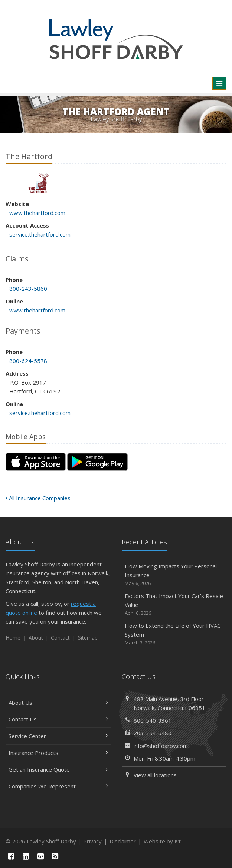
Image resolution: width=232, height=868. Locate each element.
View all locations (155, 775)
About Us (58, 703)
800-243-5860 (28, 289)
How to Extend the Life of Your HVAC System (174, 634)
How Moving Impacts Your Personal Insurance (174, 575)
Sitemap (88, 638)
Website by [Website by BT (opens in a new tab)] (162, 841)
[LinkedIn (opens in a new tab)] (26, 856)
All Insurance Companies (38, 498)
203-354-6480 (153, 733)
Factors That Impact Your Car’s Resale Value (174, 605)
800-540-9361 (153, 720)
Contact (60, 638)
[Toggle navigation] (219, 83)
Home (13, 638)
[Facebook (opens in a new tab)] (11, 856)
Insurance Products (58, 753)
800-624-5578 (28, 361)
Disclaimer (123, 841)
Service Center (58, 736)
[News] (55, 856)
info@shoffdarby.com (161, 746)
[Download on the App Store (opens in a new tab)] (36, 462)
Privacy (92, 841)
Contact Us (58, 719)
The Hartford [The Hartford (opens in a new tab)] (39, 183)
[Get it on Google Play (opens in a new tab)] (97, 462)
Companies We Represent (58, 786)
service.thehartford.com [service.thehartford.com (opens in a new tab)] (40, 234)
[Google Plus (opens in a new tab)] (40, 856)
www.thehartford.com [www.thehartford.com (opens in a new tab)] (37, 213)
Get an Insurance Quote (58, 769)
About (36, 638)
